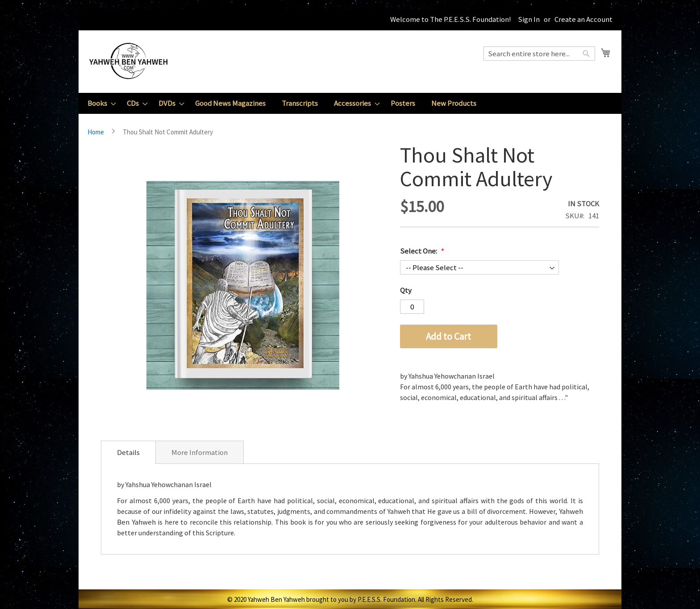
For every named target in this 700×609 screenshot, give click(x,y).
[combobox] (539, 54)
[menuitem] (99, 103)
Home (96, 132)
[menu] (350, 103)
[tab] (128, 452)
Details (128, 452)
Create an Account (583, 19)
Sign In (529, 19)
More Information (200, 452)
